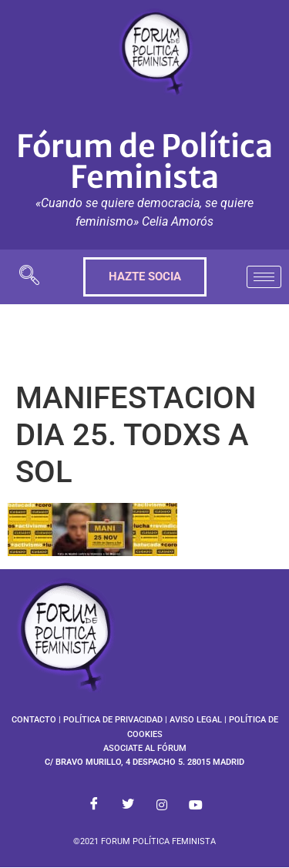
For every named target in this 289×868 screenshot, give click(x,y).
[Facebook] (94, 805)
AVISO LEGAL (196, 720)
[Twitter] (128, 805)
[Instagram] (162, 805)
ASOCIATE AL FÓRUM (145, 748)
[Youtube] (196, 805)
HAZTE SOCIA (145, 276)
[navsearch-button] (29, 277)
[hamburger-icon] (264, 277)
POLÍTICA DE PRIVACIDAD (113, 720)
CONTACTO (34, 720)
